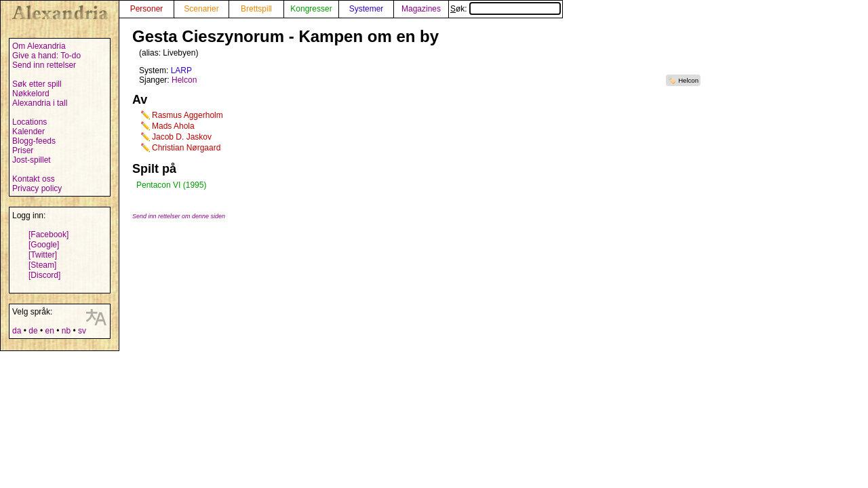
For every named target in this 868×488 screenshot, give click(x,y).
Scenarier (201, 9)
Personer (147, 9)
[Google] (44, 245)
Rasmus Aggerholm (188, 115)
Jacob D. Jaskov (182, 137)
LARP (181, 70)
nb (66, 331)
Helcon (688, 80)
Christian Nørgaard (186, 148)
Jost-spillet (32, 160)
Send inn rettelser (44, 65)
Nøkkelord (31, 94)
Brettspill (256, 9)
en (49, 331)
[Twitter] (43, 255)
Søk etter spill (37, 84)
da (17, 331)
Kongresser (311, 9)
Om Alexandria (39, 46)
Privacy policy (37, 188)
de (33, 331)
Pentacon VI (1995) (171, 185)
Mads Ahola (173, 126)
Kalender (28, 131)
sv (82, 331)
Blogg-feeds (34, 141)
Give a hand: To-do (46, 56)
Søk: (506, 9)
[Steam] (42, 265)
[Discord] (44, 275)
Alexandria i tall (40, 103)
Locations (29, 122)
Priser (23, 150)
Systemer (367, 9)
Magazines (421, 9)
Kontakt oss (34, 179)
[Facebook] (48, 235)
